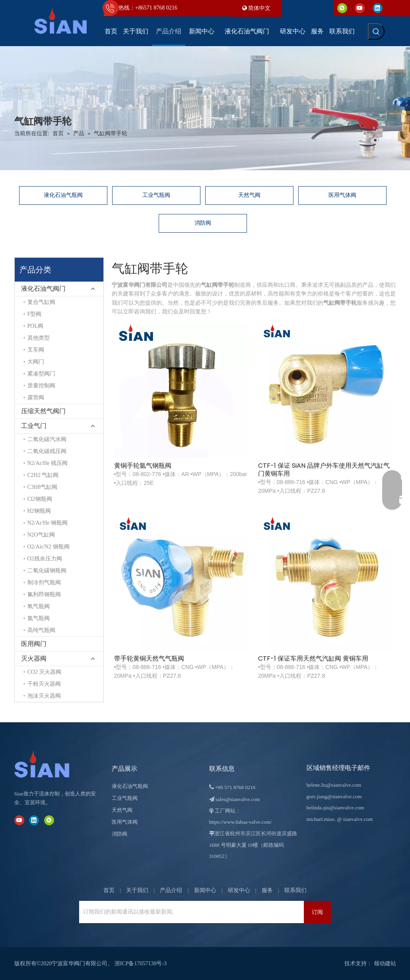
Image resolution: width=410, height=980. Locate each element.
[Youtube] (360, 8)
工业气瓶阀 (156, 195)
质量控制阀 (31, 386)
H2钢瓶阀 (29, 511)
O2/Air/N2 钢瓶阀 (38, 547)
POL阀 (25, 326)
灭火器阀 (23, 658)
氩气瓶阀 (28, 618)
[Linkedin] (378, 8)
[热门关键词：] (376, 31)
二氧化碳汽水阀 (37, 439)
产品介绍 (171, 890)
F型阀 (24, 314)
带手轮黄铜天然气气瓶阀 (292, 401)
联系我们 (295, 890)
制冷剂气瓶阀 (34, 582)
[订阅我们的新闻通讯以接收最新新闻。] (113, 912)
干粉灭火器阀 (34, 684)
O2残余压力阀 (34, 559)
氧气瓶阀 (28, 606)
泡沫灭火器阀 (34, 696)
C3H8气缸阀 (32, 487)
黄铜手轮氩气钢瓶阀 (138, 397)
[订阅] (317, 912)
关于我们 (137, 890)
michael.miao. (321, 819)
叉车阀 (25, 350)
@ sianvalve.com (355, 819)
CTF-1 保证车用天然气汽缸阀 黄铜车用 (368, 401)
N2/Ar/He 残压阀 (37, 463)
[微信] (342, 8)
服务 (267, 890)
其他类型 (28, 338)
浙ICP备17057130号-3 (141, 963)
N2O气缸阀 (31, 535)
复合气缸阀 (31, 302)
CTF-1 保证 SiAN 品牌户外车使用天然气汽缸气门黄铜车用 (217, 401)
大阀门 (25, 362)
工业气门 (23, 426)
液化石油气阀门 (33, 289)
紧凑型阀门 (31, 374)
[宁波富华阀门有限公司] (50, 764)
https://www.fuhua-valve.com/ (241, 822)
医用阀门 (23, 644)
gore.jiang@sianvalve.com (334, 796)
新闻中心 (205, 890)
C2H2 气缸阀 (33, 475)
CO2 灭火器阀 (34, 672)
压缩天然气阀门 (33, 411)
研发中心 (239, 890)
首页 (109, 890)
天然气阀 (249, 195)
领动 (379, 963)
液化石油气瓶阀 (63, 195)
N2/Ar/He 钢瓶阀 (37, 523)
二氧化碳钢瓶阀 (37, 571)
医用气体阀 (342, 195)
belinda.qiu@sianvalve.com (335, 808)
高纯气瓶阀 (31, 630)
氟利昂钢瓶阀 (34, 594)
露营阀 (25, 398)
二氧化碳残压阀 (37, 451)
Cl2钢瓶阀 (29, 499)
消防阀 (203, 223)
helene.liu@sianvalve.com (334, 785)
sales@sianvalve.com (238, 799)
